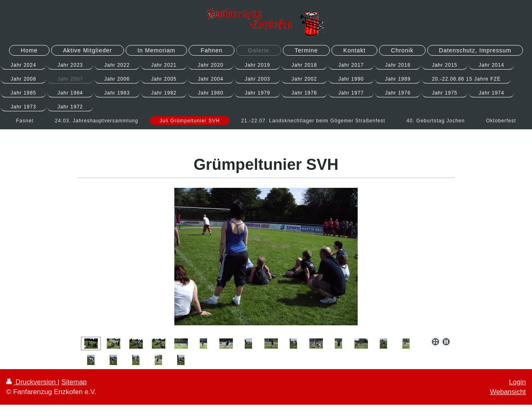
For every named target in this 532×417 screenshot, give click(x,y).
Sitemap (74, 382)
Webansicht (508, 392)
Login (517, 382)
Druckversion (32, 382)
